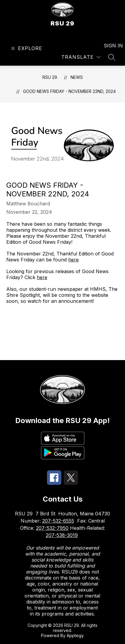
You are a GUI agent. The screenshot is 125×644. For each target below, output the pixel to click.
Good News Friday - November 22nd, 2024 (69, 91)
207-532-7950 (52, 528)
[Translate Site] (81, 57)
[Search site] (112, 57)
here (73, 260)
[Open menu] (26, 48)
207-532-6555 (58, 521)
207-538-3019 (62, 535)
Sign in (110, 46)
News (77, 77)
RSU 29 (50, 77)
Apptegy (75, 635)
